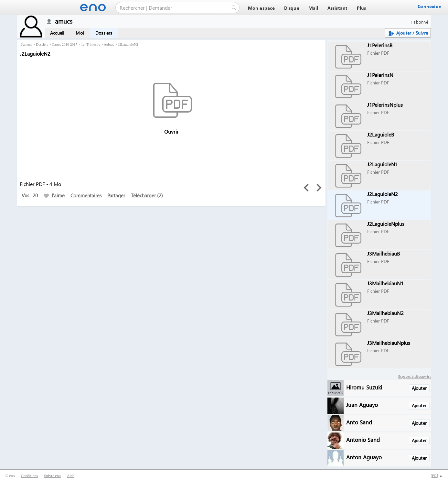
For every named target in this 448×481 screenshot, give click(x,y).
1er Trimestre (91, 44)
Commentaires (86, 195)
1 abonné (419, 22)
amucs (27, 44)
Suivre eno (52, 476)
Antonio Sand (363, 439)
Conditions (29, 476)
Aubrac (109, 44)
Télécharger (143, 195)
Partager (116, 195)
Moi (80, 33)
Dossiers (104, 33)
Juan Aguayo (362, 404)
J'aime (54, 195)
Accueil (57, 33)
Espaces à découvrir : (415, 376)
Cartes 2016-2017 (65, 44)
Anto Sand (359, 422)
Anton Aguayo (364, 457)
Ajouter (419, 388)
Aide (71, 476)
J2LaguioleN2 (128, 44)
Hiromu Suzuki (364, 387)
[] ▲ (437, 476)
